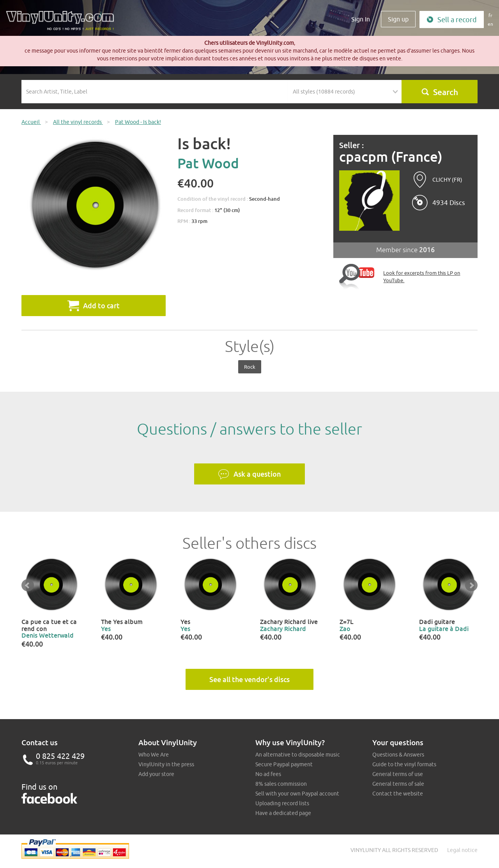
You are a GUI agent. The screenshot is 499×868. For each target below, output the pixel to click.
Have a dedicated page (283, 813)
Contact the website (398, 794)
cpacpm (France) (391, 157)
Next (471, 585)
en (490, 24)
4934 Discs (449, 203)
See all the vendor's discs (249, 679)
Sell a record (452, 20)
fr (490, 15)
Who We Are (154, 755)
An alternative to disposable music (298, 755)
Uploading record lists (282, 803)
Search (440, 92)
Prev (28, 585)
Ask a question (249, 474)
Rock (250, 367)
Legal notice (462, 850)
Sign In (361, 19)
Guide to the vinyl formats (404, 764)
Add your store (156, 774)
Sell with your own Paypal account (297, 794)
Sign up (398, 19)
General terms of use (398, 774)
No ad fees (268, 774)
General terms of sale (398, 784)
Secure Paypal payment (284, 764)
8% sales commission (281, 784)
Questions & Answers (398, 755)
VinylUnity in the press (166, 764)
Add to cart (94, 306)
